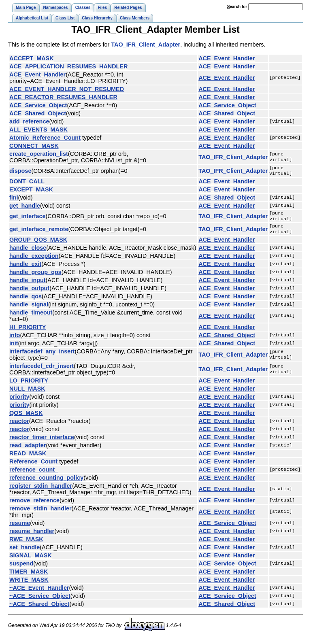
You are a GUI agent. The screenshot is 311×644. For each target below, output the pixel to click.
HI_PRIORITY (28, 332)
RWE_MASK (26, 544)
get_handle (25, 207)
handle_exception (34, 261)
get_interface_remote (39, 233)
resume (20, 528)
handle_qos (26, 301)
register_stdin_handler (41, 491)
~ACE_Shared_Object (39, 609)
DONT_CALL (27, 183)
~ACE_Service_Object (40, 601)
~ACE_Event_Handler (39, 593)
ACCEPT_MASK (32, 58)
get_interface (28, 219)
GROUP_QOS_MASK (38, 244)
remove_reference (34, 505)
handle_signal (29, 309)
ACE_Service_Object (38, 105)
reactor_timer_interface (42, 442)
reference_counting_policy (46, 482)
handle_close (28, 253)
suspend (21, 568)
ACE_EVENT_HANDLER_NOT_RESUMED (67, 89)
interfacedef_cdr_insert (42, 371)
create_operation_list (39, 154)
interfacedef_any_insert (42, 356)
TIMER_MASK (29, 576)
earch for (237, 7)
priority (19, 402)
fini (14, 199)
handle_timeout (31, 317)
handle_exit (25, 269)
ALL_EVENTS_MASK (38, 130)
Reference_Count (33, 466)
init (14, 348)
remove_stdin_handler (40, 513)
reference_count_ (34, 474)
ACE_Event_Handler (227, 58)
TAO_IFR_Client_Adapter (146, 45)
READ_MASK (28, 458)
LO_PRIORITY (29, 385)
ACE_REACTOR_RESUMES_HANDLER (63, 97)
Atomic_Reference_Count (45, 138)
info (15, 340)
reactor (19, 426)
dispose (20, 172)
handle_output (29, 293)
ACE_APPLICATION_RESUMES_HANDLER (68, 66)
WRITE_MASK (29, 584)
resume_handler (32, 536)
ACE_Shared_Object (38, 113)
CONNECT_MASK (34, 146)
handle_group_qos (35, 277)
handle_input (28, 285)
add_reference (29, 121)
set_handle (24, 552)
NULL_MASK (27, 393)
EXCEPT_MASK (31, 191)
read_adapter (28, 450)
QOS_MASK (26, 418)
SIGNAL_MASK (31, 560)
